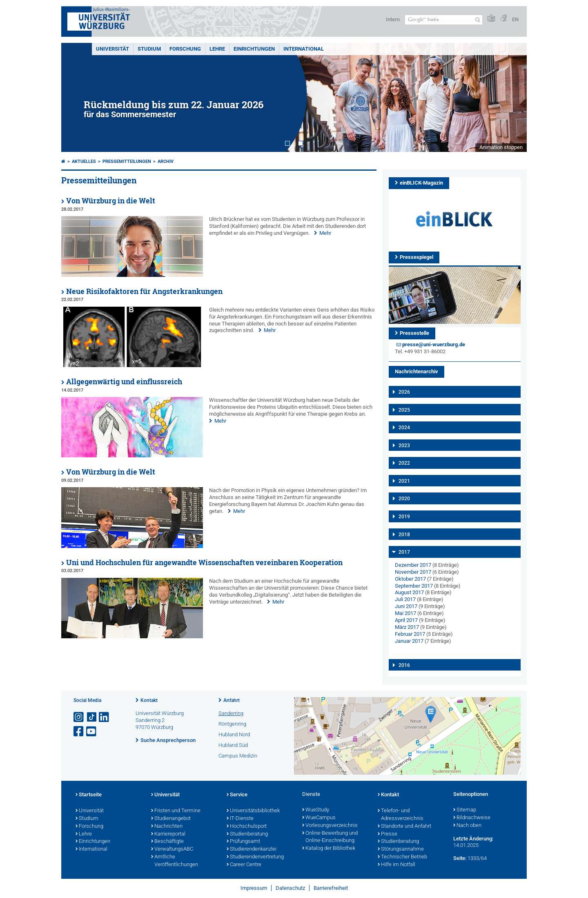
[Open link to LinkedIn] (105, 717)
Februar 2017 (410, 634)
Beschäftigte (167, 842)
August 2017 (409, 592)
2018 (404, 535)
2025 (404, 410)
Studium (149, 49)
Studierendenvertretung (255, 857)
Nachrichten (167, 827)
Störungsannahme (401, 849)
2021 (404, 481)
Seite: (460, 858)
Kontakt (149, 700)
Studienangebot (171, 819)
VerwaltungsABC (172, 849)
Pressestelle (414, 333)
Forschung (185, 49)
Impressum (254, 888)
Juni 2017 (406, 606)
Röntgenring (232, 724)
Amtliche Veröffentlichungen (175, 861)
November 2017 (413, 572)
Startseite (89, 795)
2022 (404, 463)
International (304, 49)
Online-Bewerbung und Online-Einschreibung (330, 837)
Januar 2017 (409, 641)
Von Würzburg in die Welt (111, 201)
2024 (404, 428)
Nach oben (467, 826)
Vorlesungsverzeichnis (330, 826)
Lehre (217, 49)
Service (237, 795)
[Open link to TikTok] (92, 717)
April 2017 (406, 620)
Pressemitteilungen (127, 162)
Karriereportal (168, 834)
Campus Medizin (238, 756)
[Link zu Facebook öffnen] (79, 732)
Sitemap (465, 810)
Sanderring (231, 713)
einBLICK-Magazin (421, 183)
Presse (388, 834)
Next (512, 97)
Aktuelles (84, 162)
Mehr (325, 233)
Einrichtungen (254, 49)
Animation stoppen (501, 147)
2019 (404, 517)
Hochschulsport (247, 827)
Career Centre (244, 865)
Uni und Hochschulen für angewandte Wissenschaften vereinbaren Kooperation (204, 563)
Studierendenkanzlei (252, 849)
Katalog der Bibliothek (329, 849)
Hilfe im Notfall (396, 865)
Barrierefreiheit (331, 888)
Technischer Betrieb (402, 857)
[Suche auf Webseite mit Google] (444, 20)
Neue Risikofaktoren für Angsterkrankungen (144, 291)
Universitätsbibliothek (253, 811)
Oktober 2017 (410, 579)
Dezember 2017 (413, 565)
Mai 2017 (405, 613)
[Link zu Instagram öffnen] (79, 717)
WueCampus (319, 818)
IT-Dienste (240, 819)
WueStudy (316, 810)
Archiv (166, 162)
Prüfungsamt (243, 842)
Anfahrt (232, 700)
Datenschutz (290, 888)
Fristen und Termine (176, 811)
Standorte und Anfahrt (404, 827)
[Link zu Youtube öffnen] (92, 732)
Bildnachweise (472, 818)
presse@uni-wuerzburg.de (434, 344)
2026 (404, 392)
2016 (404, 665)
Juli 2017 (405, 599)
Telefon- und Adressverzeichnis (401, 815)
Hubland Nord (234, 734)
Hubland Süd (233, 745)
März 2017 (407, 627)
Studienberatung (247, 834)
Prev (76, 97)
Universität (112, 49)
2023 (404, 446)
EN (515, 19)
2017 (404, 552)
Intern (393, 19)
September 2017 (414, 586)
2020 (404, 499)
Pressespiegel (416, 257)
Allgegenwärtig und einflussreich (124, 382)
